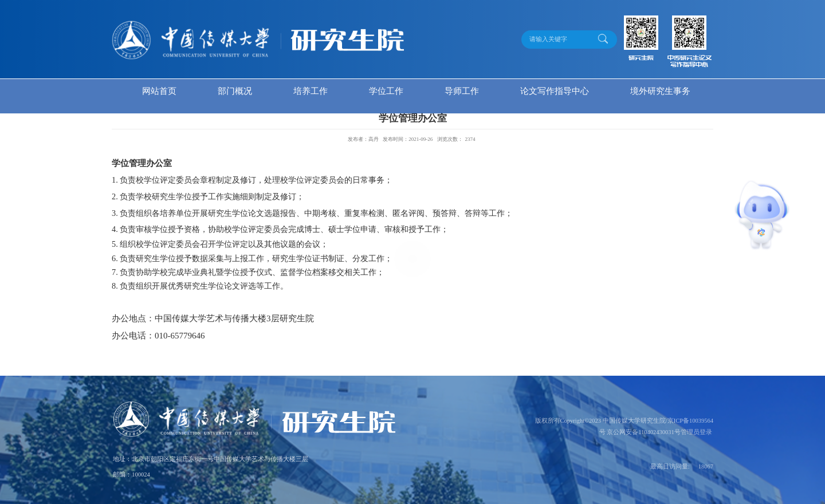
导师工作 (462, 91)
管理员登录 (696, 432)
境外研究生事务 (660, 91)
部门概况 (235, 91)
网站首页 (159, 91)
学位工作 (386, 91)
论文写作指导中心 (555, 91)
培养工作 (311, 91)
